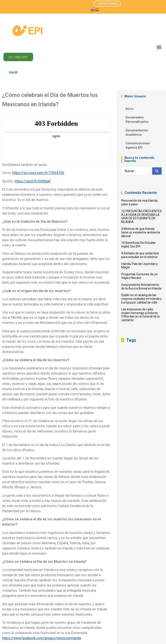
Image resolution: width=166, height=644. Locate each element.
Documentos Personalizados (137, 120)
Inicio (130, 109)
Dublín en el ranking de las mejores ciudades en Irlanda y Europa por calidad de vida (141, 299)
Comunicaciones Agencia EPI (138, 145)
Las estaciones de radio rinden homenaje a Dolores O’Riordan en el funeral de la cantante (140, 315)
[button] (159, 47)
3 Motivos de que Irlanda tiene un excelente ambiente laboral (141, 232)
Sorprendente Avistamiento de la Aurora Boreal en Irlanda (141, 287)
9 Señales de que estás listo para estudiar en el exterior (140, 255)
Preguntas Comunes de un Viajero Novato (139, 276)
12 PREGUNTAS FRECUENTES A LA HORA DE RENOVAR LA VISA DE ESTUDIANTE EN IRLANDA (141, 216)
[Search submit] (157, 171)
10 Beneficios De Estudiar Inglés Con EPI (139, 245)
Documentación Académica (137, 132)
